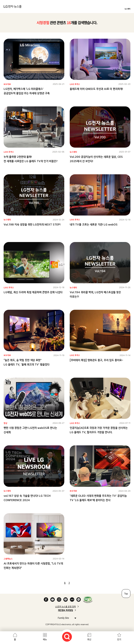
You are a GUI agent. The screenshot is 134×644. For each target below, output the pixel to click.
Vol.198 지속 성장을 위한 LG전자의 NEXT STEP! (32, 225)
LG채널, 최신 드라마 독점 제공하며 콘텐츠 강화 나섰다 (33, 292)
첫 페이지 (54, 583)
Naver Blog (66, 600)
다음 (75, 583)
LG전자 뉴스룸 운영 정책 (65, 607)
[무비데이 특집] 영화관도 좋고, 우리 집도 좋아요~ (96, 360)
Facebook (46, 600)
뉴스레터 (127, 9)
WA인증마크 (88, 600)
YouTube (53, 600)
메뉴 (45, 639)
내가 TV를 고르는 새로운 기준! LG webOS (94, 225)
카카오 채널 (79, 600)
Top (126, 594)
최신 (89, 639)
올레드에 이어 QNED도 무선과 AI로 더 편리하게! (96, 89)
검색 (67, 637)
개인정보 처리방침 (65, 610)
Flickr (72, 600)
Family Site (66, 618)
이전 (59, 583)
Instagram (59, 600)
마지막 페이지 (80, 583)
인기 (119, 639)
